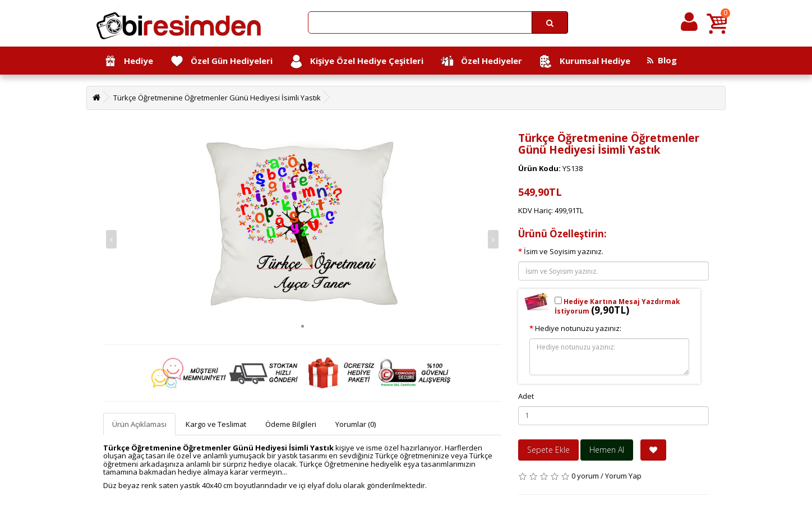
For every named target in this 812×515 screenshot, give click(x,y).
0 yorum (585, 476)
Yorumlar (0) (356, 424)
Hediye (128, 61)
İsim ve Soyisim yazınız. (564, 251)
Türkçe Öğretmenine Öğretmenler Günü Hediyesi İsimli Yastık (217, 98)
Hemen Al (607, 450)
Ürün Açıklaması (139, 424)
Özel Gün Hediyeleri (221, 61)
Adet (526, 396)
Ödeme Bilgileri (291, 424)
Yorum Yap (623, 476)
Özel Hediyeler (481, 61)
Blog (662, 60)
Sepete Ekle (548, 450)
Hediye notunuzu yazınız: (578, 328)
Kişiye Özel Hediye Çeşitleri (356, 61)
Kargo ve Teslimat (216, 424)
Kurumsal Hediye (585, 61)
